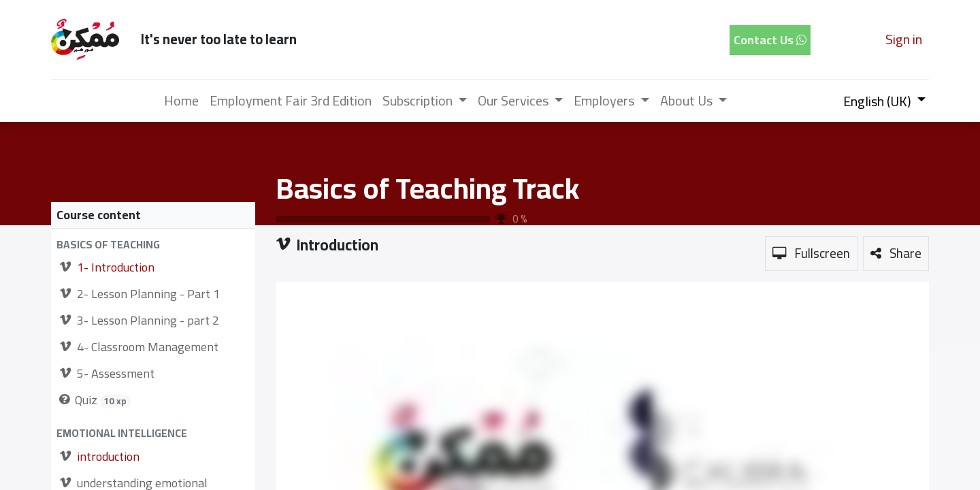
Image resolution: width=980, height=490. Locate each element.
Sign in (904, 39)
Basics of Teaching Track (427, 188)
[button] (153, 245)
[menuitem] (181, 101)
